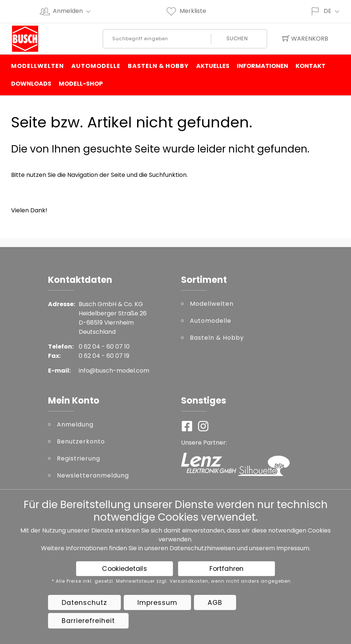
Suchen (237, 39)
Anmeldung (75, 424)
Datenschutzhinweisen (202, 548)
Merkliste (186, 11)
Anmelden (75, 11)
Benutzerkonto (81, 441)
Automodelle (96, 66)
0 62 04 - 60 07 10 (104, 347)
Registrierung (79, 458)
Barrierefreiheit (88, 621)
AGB (215, 603)
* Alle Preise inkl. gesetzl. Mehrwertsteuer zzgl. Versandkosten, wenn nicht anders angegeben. (172, 581)
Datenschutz (84, 603)
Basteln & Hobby (158, 66)
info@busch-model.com (114, 371)
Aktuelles (213, 66)
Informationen (263, 66)
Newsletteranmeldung (93, 475)
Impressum (293, 548)
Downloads (31, 84)
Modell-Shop (81, 84)
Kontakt (311, 66)
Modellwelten (38, 66)
